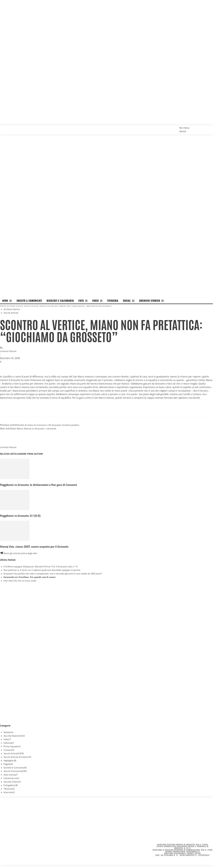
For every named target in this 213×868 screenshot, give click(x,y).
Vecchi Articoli (32, 306)
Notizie (9, 732)
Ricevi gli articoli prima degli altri (19, 553)
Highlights (10, 761)
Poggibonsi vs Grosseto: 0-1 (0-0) (21, 516)
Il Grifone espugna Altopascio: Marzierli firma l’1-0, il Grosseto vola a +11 (42, 567)
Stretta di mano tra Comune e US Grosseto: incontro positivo (49, 425)
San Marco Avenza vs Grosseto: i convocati (35, 429)
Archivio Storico (16, 306)
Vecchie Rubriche (15, 736)
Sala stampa (11, 775)
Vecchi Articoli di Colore (18, 757)
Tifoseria (9, 789)
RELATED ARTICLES (11, 454)
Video (7, 739)
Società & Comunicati (16, 768)
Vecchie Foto (13, 782)
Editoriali (9, 743)
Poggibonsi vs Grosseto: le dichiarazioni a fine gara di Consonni (40, 485)
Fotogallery (11, 785)
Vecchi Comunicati (16, 771)
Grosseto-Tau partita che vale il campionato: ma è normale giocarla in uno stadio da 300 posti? (55, 574)
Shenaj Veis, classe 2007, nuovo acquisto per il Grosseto (36, 547)
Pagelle (8, 764)
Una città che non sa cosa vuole (21, 581)
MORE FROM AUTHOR (33, 454)
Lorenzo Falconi (9, 351)
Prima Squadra (12, 746)
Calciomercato (12, 778)
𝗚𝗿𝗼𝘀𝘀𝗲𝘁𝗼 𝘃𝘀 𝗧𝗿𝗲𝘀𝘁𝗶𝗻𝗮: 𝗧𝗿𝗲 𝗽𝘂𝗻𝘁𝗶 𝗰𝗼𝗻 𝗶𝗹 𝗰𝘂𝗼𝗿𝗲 (31, 577)
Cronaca (9, 750)
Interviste (9, 792)
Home (3, 306)
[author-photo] (7, 444)
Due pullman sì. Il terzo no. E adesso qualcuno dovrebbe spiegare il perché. (44, 570)
